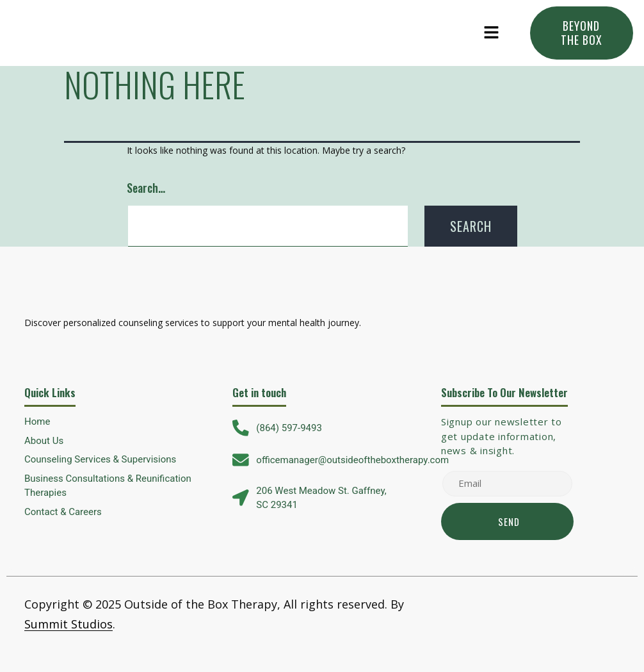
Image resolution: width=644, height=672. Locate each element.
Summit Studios (68, 624)
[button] (492, 33)
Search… (146, 188)
